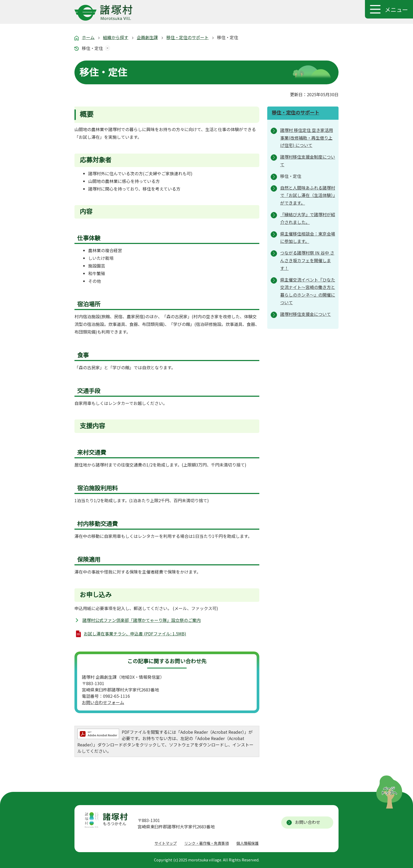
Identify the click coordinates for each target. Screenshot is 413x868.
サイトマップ (166, 843)
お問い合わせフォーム (103, 702)
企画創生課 (147, 37)
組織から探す (116, 37)
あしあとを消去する (106, 48)
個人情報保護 (247, 843)
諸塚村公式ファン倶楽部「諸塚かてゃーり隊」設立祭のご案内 (142, 620)
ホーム (88, 37)
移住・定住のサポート (187, 37)
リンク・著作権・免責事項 (207, 843)
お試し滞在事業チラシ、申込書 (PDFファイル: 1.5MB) (135, 634)
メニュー (396, 9)
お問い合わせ (308, 822)
